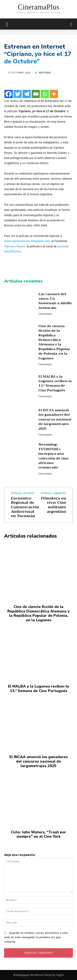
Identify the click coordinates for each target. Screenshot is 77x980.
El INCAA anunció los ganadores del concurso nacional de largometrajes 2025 (55, 419)
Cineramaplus (45, 314)
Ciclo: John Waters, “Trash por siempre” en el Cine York (38, 834)
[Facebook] (9, 94)
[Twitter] (18, 94)
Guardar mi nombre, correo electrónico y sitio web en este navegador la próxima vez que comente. (36, 937)
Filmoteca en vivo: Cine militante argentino (53, 505)
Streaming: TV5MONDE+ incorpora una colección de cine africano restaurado (53, 456)
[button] (71, 24)
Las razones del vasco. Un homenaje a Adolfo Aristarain (55, 301)
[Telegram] (27, 94)
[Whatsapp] (45, 94)
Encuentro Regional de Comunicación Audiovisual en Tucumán (25, 507)
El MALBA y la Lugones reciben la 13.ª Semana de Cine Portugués (55, 383)
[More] (54, 94)
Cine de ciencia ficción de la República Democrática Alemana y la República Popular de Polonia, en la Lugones (54, 342)
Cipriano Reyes (15, 246)
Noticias (45, 73)
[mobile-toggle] (7, 24)
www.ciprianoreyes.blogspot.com (27, 241)
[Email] (36, 94)
